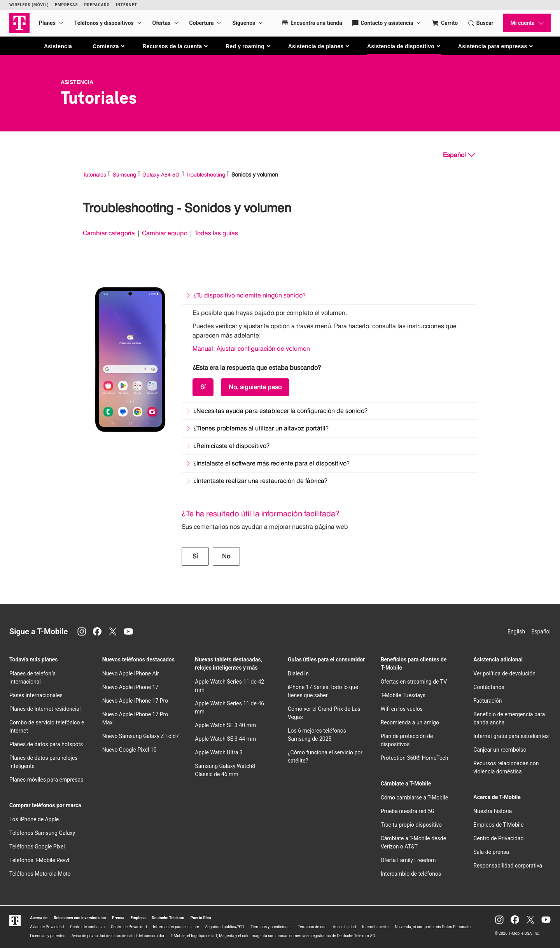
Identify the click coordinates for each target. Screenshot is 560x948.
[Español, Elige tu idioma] (459, 155)
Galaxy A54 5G (161, 174)
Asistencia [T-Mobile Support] (77, 82)
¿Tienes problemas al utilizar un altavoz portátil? (261, 428)
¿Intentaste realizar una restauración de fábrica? (260, 481)
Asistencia (58, 46)
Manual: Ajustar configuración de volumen (251, 349)
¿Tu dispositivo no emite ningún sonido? (249, 295)
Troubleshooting (206, 174)
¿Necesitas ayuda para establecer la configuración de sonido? (280, 411)
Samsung (124, 174)
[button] (109, 46)
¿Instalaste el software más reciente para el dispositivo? (271, 463)
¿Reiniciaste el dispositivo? (231, 446)
